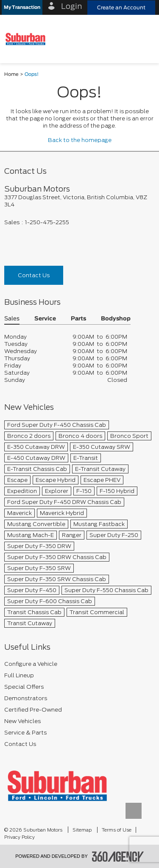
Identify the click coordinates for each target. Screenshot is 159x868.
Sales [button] (12, 319)
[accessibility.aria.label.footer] (118, 857)
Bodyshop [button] (116, 319)
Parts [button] (78, 319)
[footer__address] (79, 201)
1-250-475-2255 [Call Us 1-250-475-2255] (47, 222)
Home (11, 74)
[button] (22, 7)
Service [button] (45, 319)
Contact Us (34, 275)
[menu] (144, 39)
